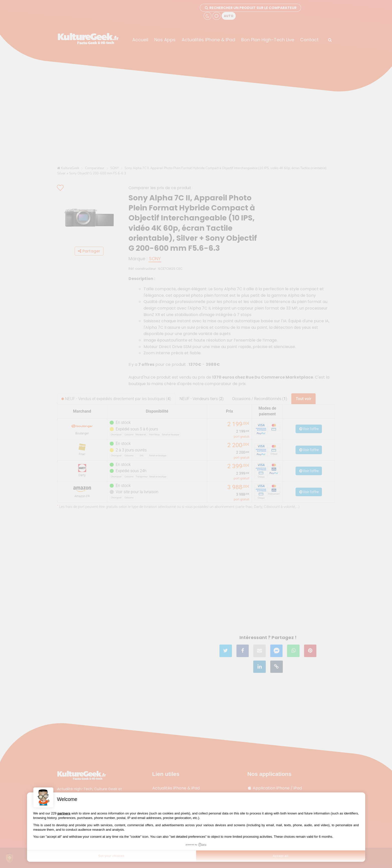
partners (64, 813)
